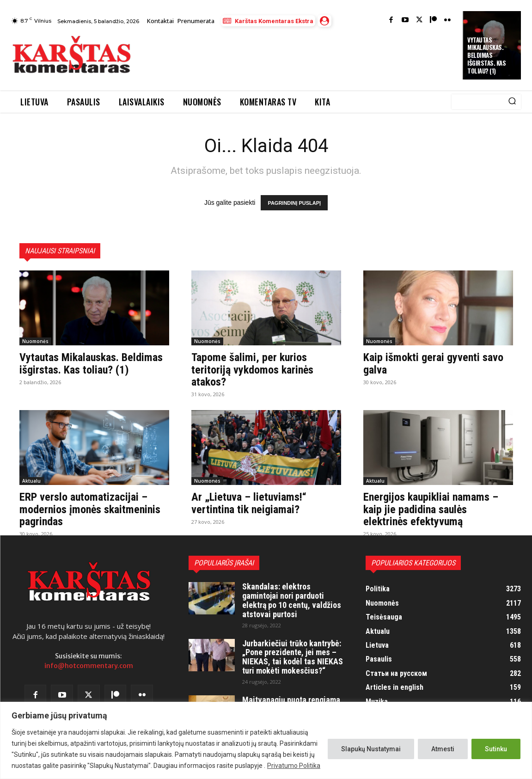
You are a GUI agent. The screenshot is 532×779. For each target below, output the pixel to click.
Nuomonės (35, 341)
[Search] (512, 102)
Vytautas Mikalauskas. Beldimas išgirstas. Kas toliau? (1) (486, 55)
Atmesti (443, 749)
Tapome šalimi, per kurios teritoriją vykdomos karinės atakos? (252, 370)
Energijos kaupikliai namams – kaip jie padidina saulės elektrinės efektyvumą (431, 509)
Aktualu (31, 481)
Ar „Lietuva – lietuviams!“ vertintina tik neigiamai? (249, 503)
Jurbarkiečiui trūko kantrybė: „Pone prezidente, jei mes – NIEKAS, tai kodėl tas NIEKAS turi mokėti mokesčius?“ (293, 657)
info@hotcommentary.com (89, 666)
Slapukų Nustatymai (371, 749)
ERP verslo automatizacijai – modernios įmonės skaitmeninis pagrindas (90, 509)
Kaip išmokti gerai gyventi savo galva (433, 363)
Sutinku (496, 749)
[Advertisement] (309, 56)
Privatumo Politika (294, 766)
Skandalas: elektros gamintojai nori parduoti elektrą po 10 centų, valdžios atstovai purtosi (292, 600)
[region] (266, 740)
